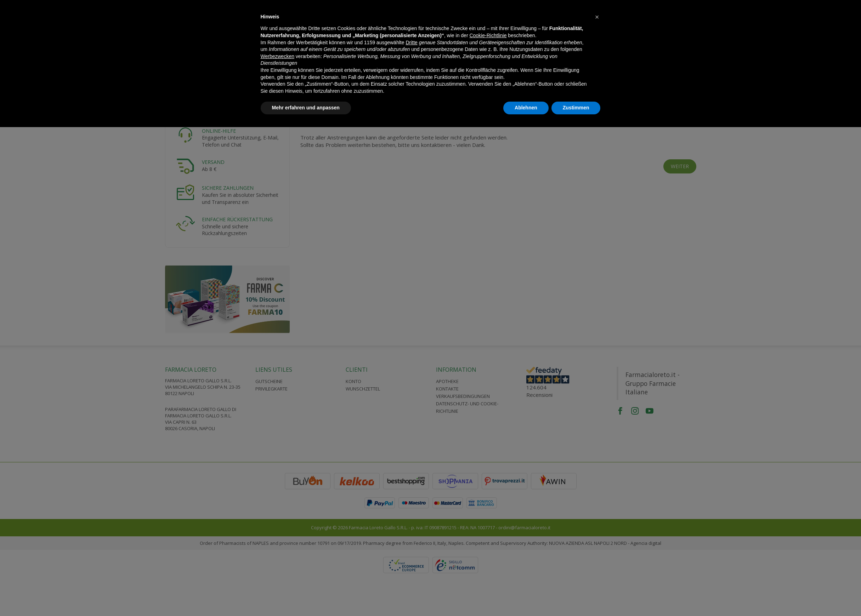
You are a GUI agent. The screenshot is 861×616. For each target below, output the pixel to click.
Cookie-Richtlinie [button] (488, 35)
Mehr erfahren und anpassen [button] (306, 108)
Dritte (411, 42)
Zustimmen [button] (576, 108)
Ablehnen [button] (526, 108)
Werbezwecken (277, 56)
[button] (597, 17)
